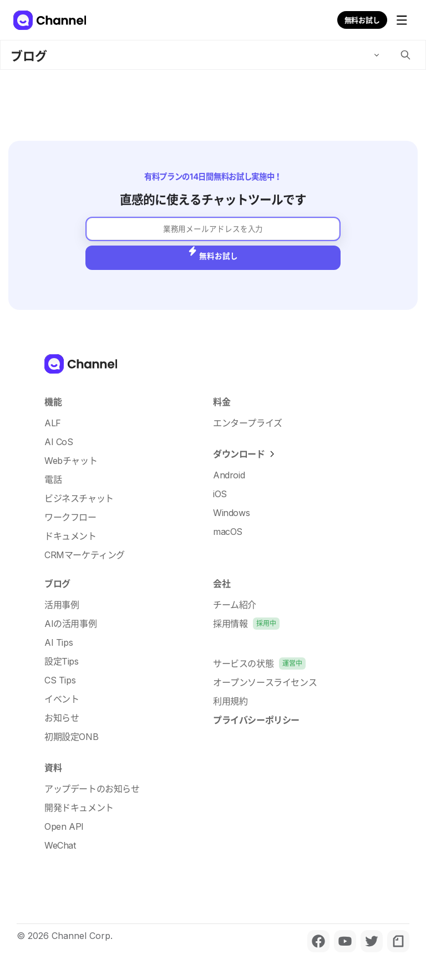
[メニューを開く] (402, 20)
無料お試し (362, 20)
